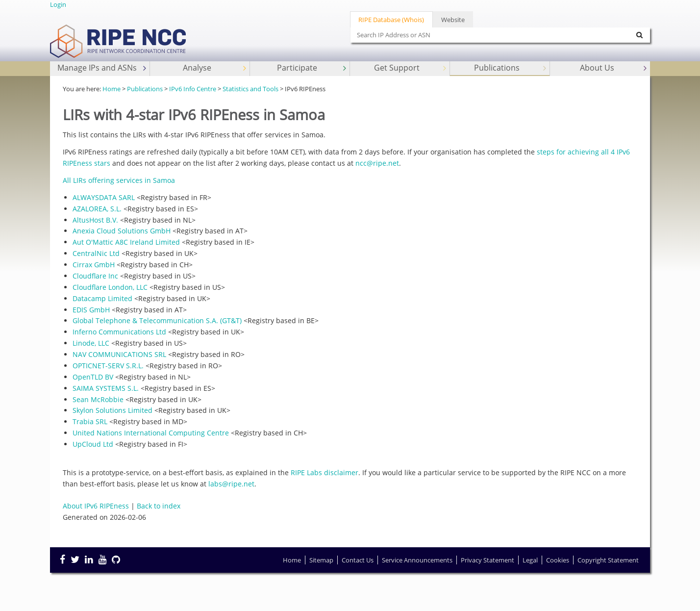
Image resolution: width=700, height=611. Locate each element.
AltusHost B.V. (95, 220)
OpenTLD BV (93, 377)
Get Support (411, 68)
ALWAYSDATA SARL (104, 197)
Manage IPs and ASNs (103, 68)
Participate (312, 68)
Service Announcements (417, 560)
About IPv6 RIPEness (96, 506)
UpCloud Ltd (93, 444)
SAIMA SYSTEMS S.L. (106, 388)
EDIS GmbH (91, 310)
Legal (530, 560)
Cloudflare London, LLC (110, 287)
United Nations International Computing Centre (151, 433)
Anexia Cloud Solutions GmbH (122, 231)
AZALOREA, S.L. (97, 209)
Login (58, 4)
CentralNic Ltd (96, 253)
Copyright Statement (608, 560)
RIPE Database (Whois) (391, 20)
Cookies (558, 560)
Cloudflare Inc (95, 276)
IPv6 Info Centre (193, 89)
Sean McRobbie (98, 399)
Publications (511, 68)
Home (112, 89)
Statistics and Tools (250, 89)
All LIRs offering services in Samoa (119, 180)
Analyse (215, 68)
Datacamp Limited (102, 298)
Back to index (159, 506)
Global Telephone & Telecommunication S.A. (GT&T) (157, 320)
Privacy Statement (487, 560)
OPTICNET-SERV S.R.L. (108, 366)
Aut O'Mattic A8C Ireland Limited (126, 242)
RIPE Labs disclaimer (325, 472)
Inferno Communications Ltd (119, 332)
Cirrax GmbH (94, 265)
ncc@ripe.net (377, 163)
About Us (614, 68)
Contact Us (358, 560)
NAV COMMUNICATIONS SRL (119, 354)
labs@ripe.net (231, 484)
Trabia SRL (90, 421)
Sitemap (321, 560)
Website (453, 20)
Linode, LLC (91, 343)
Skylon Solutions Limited (112, 410)
